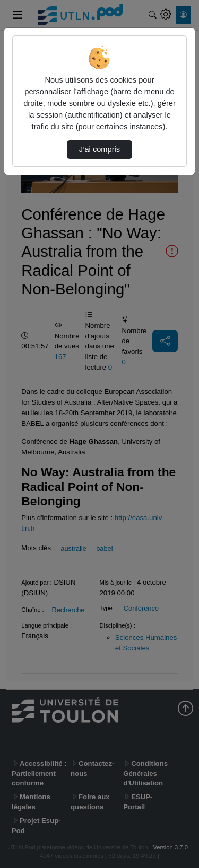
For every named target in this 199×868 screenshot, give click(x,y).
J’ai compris (99, 149)
